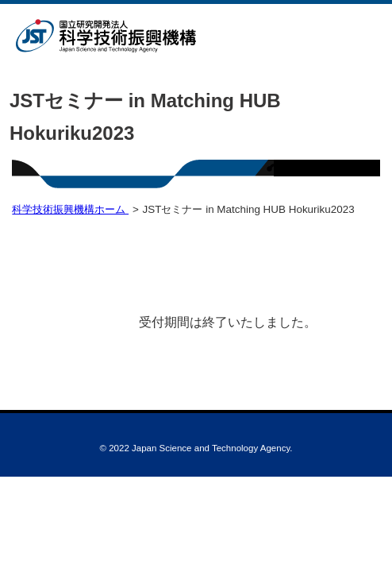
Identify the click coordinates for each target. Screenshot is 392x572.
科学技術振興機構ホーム (70, 209)
